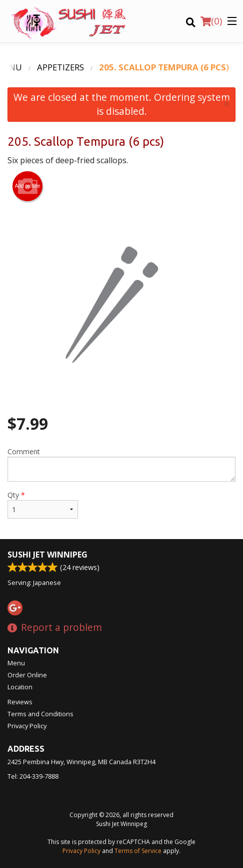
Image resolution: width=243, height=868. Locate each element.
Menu (16, 663)
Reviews (20, 702)
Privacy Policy (27, 726)
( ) (211, 21)
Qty (43, 504)
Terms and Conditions (40, 714)
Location (20, 687)
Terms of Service (138, 851)
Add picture (28, 186)
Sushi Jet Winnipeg (47, 555)
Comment (121, 464)
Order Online (27, 675)
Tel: (33, 776)
